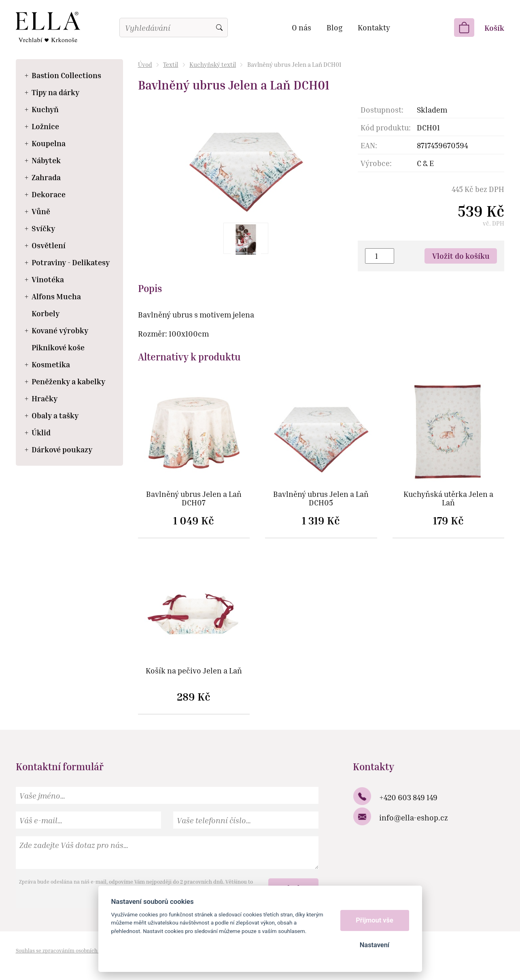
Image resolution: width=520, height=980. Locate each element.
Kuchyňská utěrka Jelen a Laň (448, 499)
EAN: (369, 145)
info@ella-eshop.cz (414, 817)
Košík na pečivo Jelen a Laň (194, 671)
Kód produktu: (386, 127)
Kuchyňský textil (213, 64)
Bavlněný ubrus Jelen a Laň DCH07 (194, 499)
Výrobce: (376, 163)
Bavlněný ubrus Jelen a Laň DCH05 (321, 499)
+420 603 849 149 (408, 797)
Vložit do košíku (461, 256)
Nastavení (375, 945)
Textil (171, 64)
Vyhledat (219, 28)
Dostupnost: (382, 110)
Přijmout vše (375, 920)
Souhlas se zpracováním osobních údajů (64, 950)
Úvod (145, 64)
